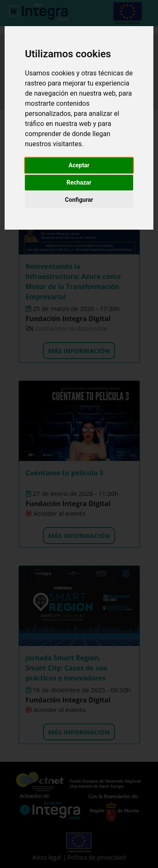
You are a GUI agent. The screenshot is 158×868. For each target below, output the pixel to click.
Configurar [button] (79, 200)
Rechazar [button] (79, 182)
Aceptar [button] (79, 165)
